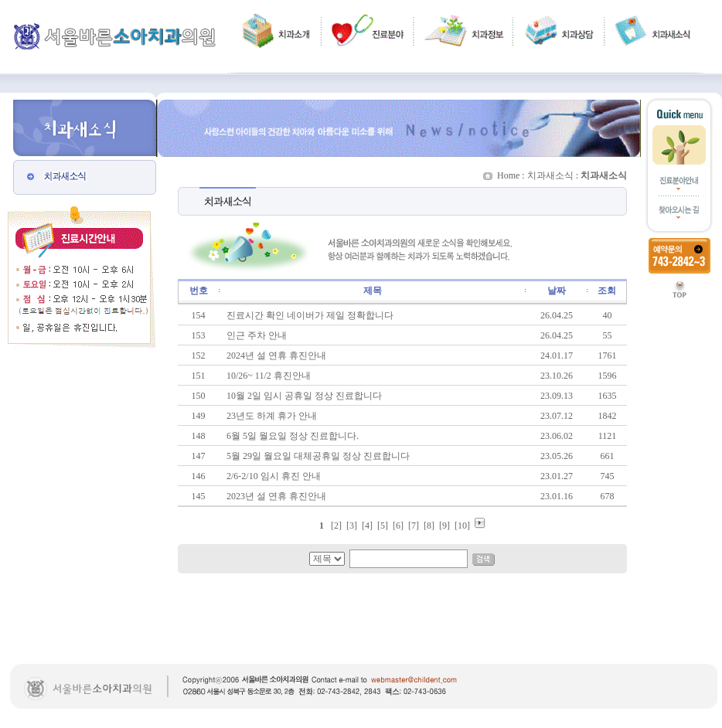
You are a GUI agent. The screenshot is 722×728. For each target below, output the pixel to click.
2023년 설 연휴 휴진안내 (276, 496)
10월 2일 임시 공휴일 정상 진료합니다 (304, 396)
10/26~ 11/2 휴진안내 (269, 376)
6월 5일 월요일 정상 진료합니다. (293, 436)
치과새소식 (550, 175)
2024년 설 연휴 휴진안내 (276, 355)
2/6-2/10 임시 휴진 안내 (274, 476)
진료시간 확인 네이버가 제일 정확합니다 (310, 315)
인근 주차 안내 (257, 335)
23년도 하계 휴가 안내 (272, 416)
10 (462, 526)
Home (508, 175)
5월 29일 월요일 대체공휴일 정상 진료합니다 (318, 456)
